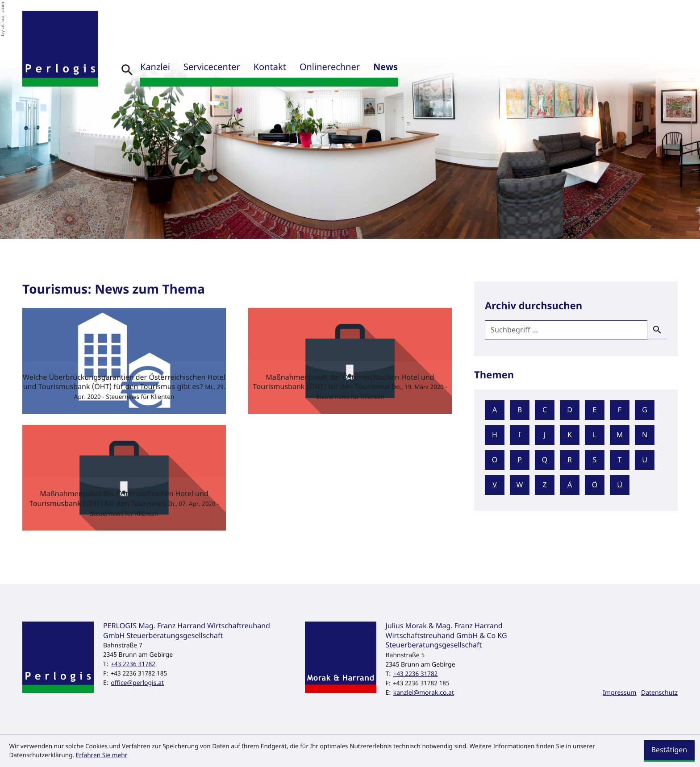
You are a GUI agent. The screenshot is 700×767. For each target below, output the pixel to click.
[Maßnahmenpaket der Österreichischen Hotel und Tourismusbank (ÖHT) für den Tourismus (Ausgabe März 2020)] (350, 361)
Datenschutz (659, 693)
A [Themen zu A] (495, 410)
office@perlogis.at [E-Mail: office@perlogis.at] (137, 683)
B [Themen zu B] (520, 410)
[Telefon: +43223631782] (133, 664)
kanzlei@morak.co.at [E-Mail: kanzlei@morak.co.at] (424, 693)
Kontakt (270, 68)
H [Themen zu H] (495, 435)
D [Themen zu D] (570, 410)
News (385, 68)
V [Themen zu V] (495, 485)
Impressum (619, 693)
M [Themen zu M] (620, 435)
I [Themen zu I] (519, 435)
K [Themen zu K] (570, 435)
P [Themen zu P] (520, 460)
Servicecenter (212, 68)
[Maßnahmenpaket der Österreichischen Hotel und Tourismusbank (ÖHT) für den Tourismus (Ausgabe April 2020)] (124, 478)
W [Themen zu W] (520, 485)
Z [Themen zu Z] (544, 485)
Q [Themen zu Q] (545, 460)
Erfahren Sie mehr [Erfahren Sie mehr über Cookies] (102, 755)
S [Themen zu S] (595, 460)
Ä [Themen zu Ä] (570, 485)
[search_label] (566, 330)
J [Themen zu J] (545, 435)
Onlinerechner (330, 68)
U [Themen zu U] (645, 460)
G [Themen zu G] (645, 410)
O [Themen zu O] (495, 460)
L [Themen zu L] (595, 435)
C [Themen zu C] (545, 410)
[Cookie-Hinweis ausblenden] (669, 751)
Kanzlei (155, 68)
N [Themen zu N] (645, 435)
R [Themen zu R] (570, 460)
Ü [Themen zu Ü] (620, 485)
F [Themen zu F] (620, 410)
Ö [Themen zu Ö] (595, 485)
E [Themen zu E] (595, 410)
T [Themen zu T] (620, 460)
